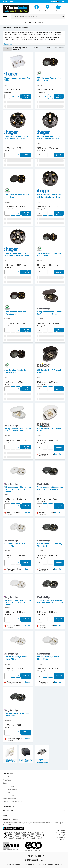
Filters (7, 49)
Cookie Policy (41, 864)
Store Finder (7, 780)
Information (34, 811)
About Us (6, 777)
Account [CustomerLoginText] (37, 11)
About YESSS (34, 774)
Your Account (34, 806)
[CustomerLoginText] (37, 7)
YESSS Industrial (9, 786)
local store (58, 454)
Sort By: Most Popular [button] (56, 48)
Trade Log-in (59, 448)
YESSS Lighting (8, 796)
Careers (5, 783)
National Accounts (9, 799)
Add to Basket (26, 96)
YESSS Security (8, 792)
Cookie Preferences (55, 864)
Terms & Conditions (14, 864)
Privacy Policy (29, 864)
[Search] (63, 17)
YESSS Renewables (10, 789)
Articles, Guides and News (12, 802)
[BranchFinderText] (47, 8)
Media (34, 815)
